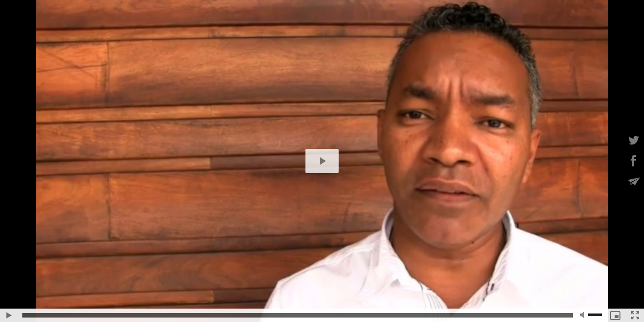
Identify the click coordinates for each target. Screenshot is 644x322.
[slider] (298, 315)
